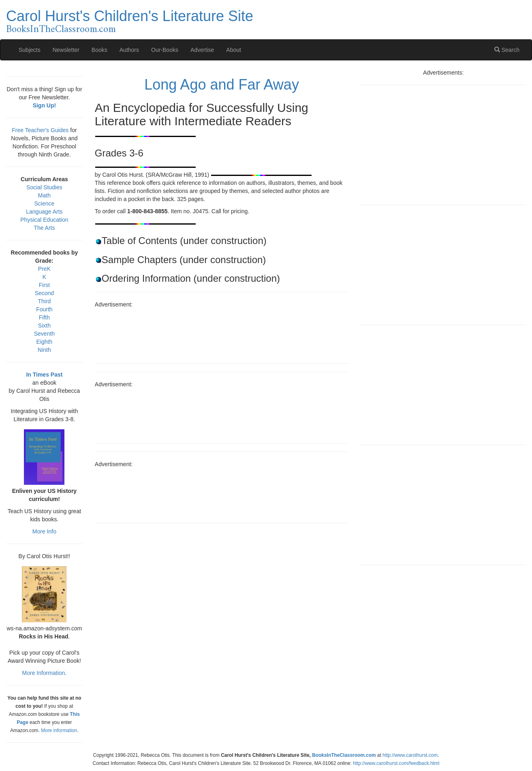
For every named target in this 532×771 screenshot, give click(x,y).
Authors (129, 50)
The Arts (44, 228)
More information (59, 730)
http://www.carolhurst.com (410, 755)
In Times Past (44, 375)
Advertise (202, 50)
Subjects (30, 50)
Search (507, 50)
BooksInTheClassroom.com (61, 30)
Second (44, 293)
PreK (44, 269)
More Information (44, 673)
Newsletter (66, 50)
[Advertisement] (222, 333)
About (234, 50)
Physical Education (44, 220)
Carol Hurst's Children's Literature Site (130, 16)
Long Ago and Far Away (222, 85)
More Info (44, 531)
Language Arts (44, 212)
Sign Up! (45, 105)
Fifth (44, 317)
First (44, 285)
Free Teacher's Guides (40, 130)
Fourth (44, 309)
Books (99, 50)
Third (44, 301)
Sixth (44, 326)
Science (45, 203)
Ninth (44, 350)
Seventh (44, 334)
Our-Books (165, 50)
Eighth (45, 342)
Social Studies (44, 187)
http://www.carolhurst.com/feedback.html (396, 763)
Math (44, 195)
